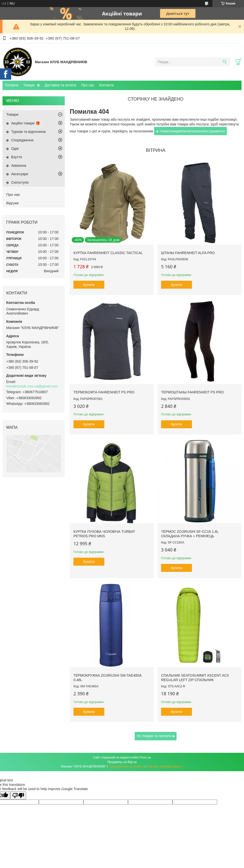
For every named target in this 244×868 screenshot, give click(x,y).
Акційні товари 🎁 (26, 123)
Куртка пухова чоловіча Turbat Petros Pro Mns (104, 534)
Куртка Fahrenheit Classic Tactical (108, 253)
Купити (89, 285)
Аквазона (19, 165)
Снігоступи (20, 182)
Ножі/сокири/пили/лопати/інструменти (192, 131)
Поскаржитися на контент (126, 766)
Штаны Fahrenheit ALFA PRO (188, 253)
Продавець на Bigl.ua (122, 762)
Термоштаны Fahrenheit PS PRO (192, 392)
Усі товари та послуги (154, 736)
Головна (12, 85)
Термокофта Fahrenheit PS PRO (104, 392)
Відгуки (12, 203)
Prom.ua (145, 758)
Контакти (106, 85)
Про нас (88, 85)
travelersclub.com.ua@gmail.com (32, 386)
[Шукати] (224, 62)
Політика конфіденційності (165, 766)
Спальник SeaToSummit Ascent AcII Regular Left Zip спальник (195, 678)
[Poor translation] (18, 795)
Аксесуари (20, 174)
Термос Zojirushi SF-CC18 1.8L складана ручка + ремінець (190, 534)
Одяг (15, 149)
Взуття (17, 157)
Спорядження (22, 140)
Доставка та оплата (60, 85)
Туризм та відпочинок (29, 132)
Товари (29, 85)
